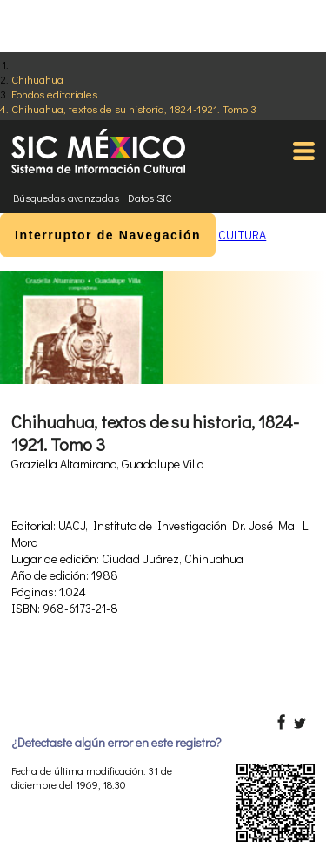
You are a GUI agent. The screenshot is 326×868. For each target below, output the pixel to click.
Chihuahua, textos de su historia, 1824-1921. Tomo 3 (134, 108)
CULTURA (242, 235)
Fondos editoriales (54, 94)
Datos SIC (150, 198)
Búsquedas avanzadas (66, 198)
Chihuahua (37, 79)
